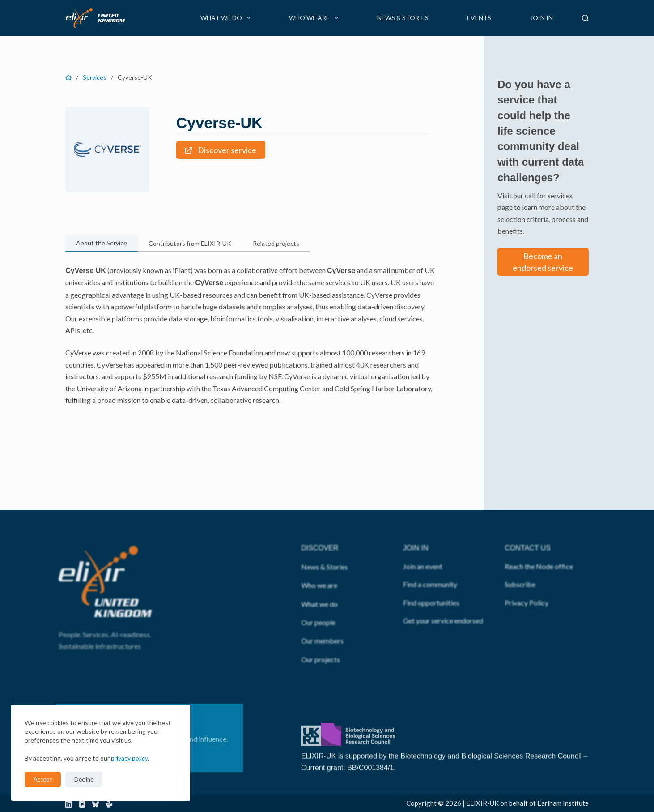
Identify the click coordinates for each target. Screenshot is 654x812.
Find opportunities (431, 585)
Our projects (321, 642)
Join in (541, 18)
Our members (322, 624)
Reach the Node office (539, 549)
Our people (318, 605)
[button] (102, 244)
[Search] (585, 18)
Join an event (423, 549)
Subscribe (520, 567)
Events (479, 18)
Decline (84, 779)
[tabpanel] (251, 335)
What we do (227, 18)
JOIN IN (416, 531)
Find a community (430, 567)
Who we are (315, 18)
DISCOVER (320, 531)
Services (95, 77)
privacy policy (129, 758)
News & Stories (403, 18)
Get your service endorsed (443, 604)
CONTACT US (528, 531)
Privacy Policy (527, 585)
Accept (43, 779)
